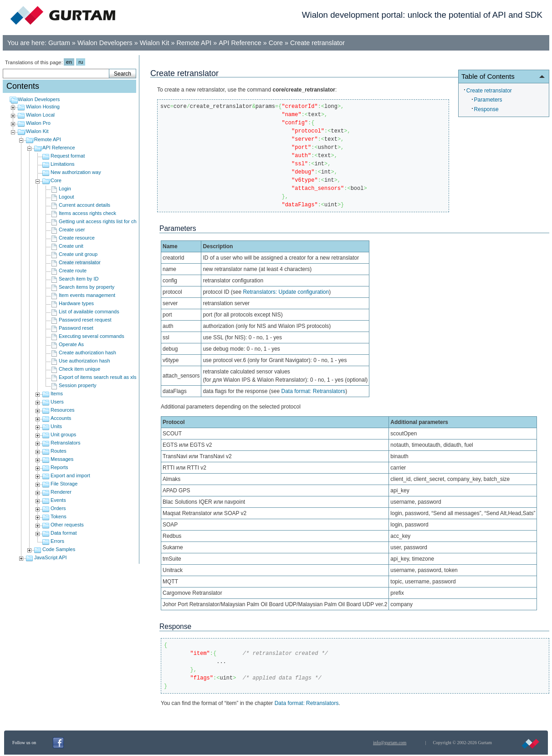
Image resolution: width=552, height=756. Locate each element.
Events (58, 500)
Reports (59, 467)
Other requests (67, 525)
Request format (68, 156)
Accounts (61, 418)
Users (57, 402)
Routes (59, 451)
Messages (62, 459)
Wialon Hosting (43, 107)
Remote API (194, 43)
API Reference (240, 43)
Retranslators (65, 443)
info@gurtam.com (390, 743)
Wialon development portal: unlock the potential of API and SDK (422, 15)
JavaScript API (51, 557)
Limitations (63, 164)
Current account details (84, 205)
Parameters (488, 100)
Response (486, 109)
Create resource (77, 238)
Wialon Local (40, 115)
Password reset (76, 328)
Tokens (59, 516)
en (69, 62)
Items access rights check (87, 213)
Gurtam (59, 43)
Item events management (87, 295)
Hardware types (76, 303)
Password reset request (85, 320)
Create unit (71, 246)
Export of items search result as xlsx (99, 377)
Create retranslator (317, 43)
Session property (78, 385)
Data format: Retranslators (314, 391)
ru (81, 62)
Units (56, 426)
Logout (66, 197)
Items (57, 393)
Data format (64, 533)
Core (276, 43)
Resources (63, 410)
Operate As (71, 344)
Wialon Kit (155, 43)
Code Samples (59, 549)
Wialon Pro (38, 123)
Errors (57, 541)
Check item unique (79, 369)
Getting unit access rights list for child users (107, 221)
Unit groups (63, 434)
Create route (73, 271)
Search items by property (87, 287)
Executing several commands (92, 336)
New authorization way (76, 172)
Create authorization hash (87, 352)
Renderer (61, 492)
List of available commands (89, 312)
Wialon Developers (105, 43)
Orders (58, 508)
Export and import (70, 475)
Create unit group (78, 254)
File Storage (64, 484)
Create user (72, 230)
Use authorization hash (84, 361)
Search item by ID (79, 279)
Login (65, 189)
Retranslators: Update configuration (286, 292)
